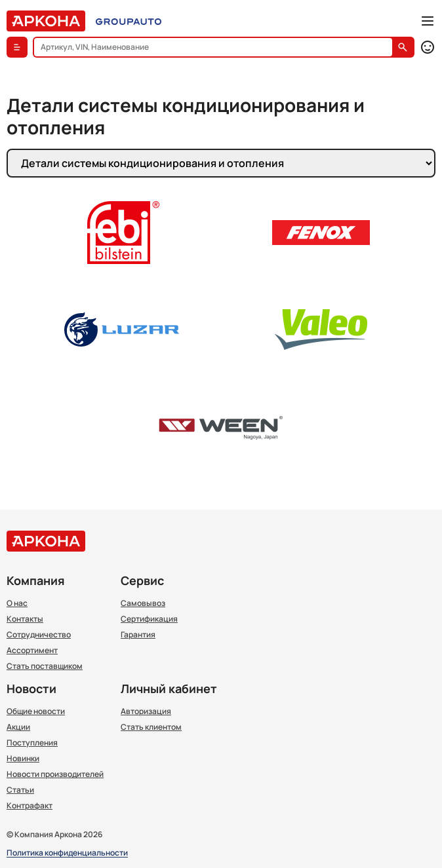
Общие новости (36, 711)
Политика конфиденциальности (67, 853)
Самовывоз (143, 603)
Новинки (23, 759)
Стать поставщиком (45, 666)
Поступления (32, 743)
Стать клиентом (151, 727)
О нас (17, 603)
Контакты (25, 619)
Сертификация (149, 619)
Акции (18, 727)
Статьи (20, 790)
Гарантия (138, 635)
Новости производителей (55, 774)
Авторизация (146, 711)
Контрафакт (30, 806)
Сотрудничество (39, 635)
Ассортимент (32, 651)
